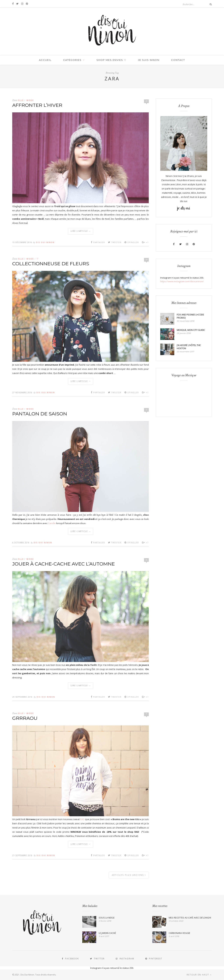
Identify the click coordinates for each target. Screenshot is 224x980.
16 (146, 560)
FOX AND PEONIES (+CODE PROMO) (190, 316)
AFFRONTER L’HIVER (37, 105)
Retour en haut (199, 975)
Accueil (45, 60)
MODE (30, 100)
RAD (82, 819)
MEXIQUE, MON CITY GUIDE (191, 330)
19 (146, 101)
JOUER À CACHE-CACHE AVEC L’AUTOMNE (64, 564)
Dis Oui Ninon (45, 242)
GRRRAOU (25, 718)
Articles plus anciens (129, 875)
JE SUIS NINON (149, 60)
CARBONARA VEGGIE (179, 933)
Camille (52, 523)
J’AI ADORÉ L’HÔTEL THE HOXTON (189, 347)
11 (146, 410)
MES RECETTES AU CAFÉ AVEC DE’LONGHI (190, 918)
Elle (21, 100)
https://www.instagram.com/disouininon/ (182, 281)
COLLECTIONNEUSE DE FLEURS (51, 264)
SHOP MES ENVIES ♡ (111, 60)
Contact (178, 60)
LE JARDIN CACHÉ (107, 933)
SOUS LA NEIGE (107, 918)
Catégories (72, 60)
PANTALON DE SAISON (40, 414)
